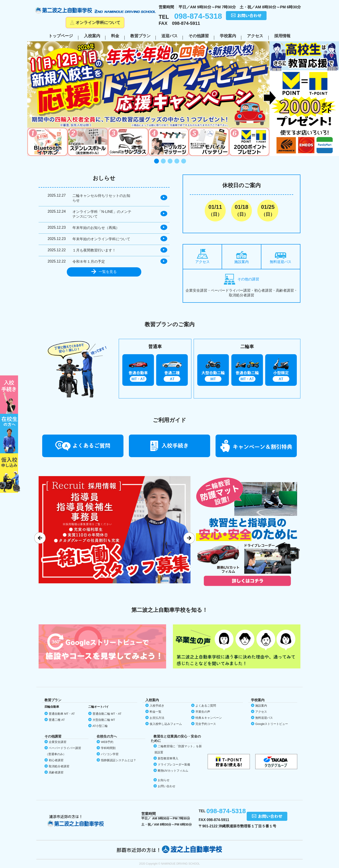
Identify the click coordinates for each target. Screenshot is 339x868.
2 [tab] (163, 161)
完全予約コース (206, 724)
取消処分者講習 (59, 766)
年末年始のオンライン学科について (101, 239)
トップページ (61, 36)
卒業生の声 (203, 712)
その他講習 (199, 36)
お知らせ (164, 780)
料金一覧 (156, 712)
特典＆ (209, 718)
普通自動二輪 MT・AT (107, 714)
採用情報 (282, 36)
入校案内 (92, 36)
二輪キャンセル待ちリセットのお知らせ (101, 198)
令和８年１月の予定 (89, 262)
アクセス (255, 36)
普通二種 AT (57, 720)
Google (272, 724)
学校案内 (228, 36)
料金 (115, 36)
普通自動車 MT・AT (62, 714)
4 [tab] (176, 161)
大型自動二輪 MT (104, 720)
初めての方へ (10, 395)
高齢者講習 (56, 772)
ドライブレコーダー (174, 764)
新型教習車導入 (168, 758)
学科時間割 (108, 748)
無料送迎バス (281, 258)
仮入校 (10, 473)
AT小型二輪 (100, 726)
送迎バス (169, 36)
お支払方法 (157, 718)
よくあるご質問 (206, 706)
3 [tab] (169, 161)
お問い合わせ (167, 786)
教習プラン (140, 36)
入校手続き (157, 706)
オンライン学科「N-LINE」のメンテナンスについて (102, 214)
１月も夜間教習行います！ (94, 250)
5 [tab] (183, 161)
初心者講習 (56, 760)
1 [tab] (156, 161)
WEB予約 (107, 742)
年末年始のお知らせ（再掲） (96, 228)
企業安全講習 (58, 742)
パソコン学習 (110, 754)
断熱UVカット (173, 771)
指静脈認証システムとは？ (118, 760)
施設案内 (241, 257)
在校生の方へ (10, 434)
